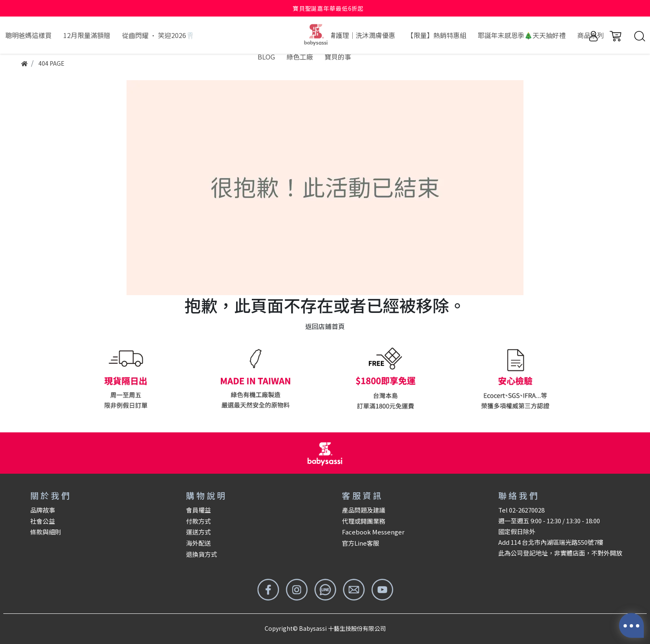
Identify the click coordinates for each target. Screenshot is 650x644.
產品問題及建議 (364, 510)
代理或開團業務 (364, 521)
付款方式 (198, 521)
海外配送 (198, 543)
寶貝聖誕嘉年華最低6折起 (328, 8)
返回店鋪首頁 (325, 326)
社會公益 (43, 521)
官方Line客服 (361, 543)
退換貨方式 (202, 554)
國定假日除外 (517, 531)
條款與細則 (46, 532)
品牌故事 (43, 510)
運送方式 (198, 532)
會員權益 (198, 510)
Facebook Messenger (373, 532)
